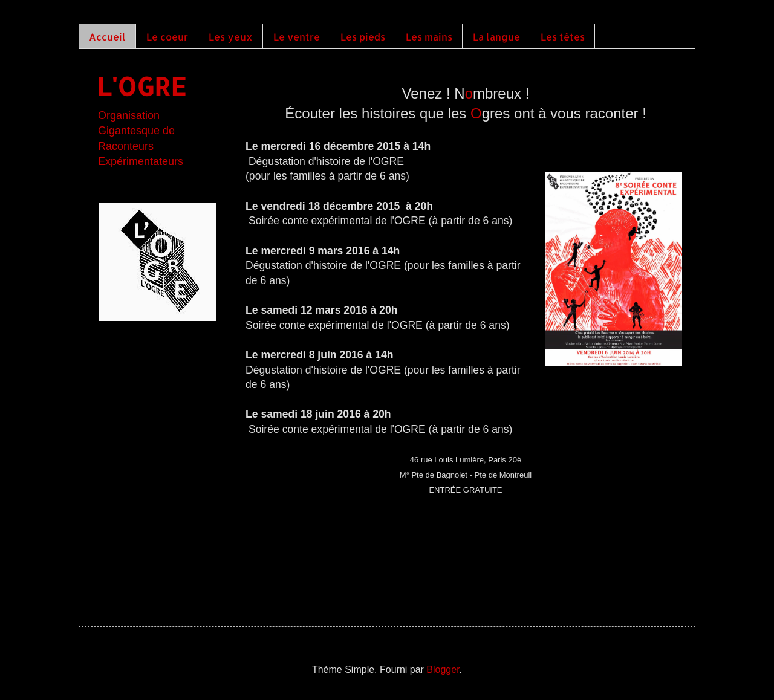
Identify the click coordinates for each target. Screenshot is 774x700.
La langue (496, 37)
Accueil (107, 37)
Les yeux (231, 37)
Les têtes (563, 37)
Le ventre (297, 37)
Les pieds (363, 37)
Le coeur (167, 37)
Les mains (429, 37)
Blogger (443, 669)
